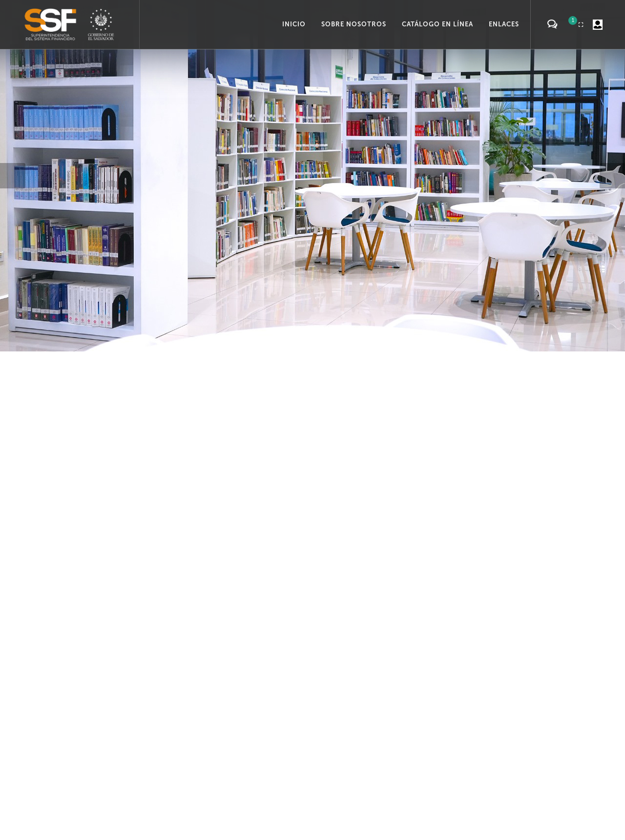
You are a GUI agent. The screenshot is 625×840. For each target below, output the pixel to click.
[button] (13, 176)
